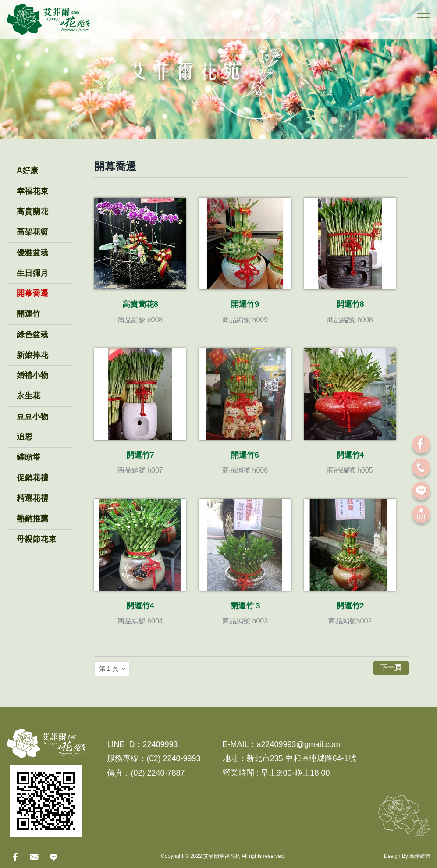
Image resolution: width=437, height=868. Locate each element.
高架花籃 (32, 232)
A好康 (27, 171)
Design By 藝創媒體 (407, 856)
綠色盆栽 (32, 334)
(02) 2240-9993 (173, 758)
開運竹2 (350, 606)
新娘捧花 (32, 355)
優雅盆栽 (32, 253)
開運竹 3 (245, 606)
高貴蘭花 (32, 212)
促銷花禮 (32, 478)
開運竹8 (350, 304)
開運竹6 (245, 455)
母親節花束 (36, 539)
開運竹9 (245, 304)
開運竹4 (350, 455)
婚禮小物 (32, 375)
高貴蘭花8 (140, 304)
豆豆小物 (32, 416)
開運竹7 (140, 455)
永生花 (28, 396)
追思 (25, 437)
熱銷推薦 (32, 519)
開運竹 (28, 314)
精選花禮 (32, 498)
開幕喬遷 (32, 293)
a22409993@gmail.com (298, 744)
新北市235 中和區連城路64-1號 (301, 758)
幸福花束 (32, 191)
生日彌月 (32, 273)
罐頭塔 (28, 457)
